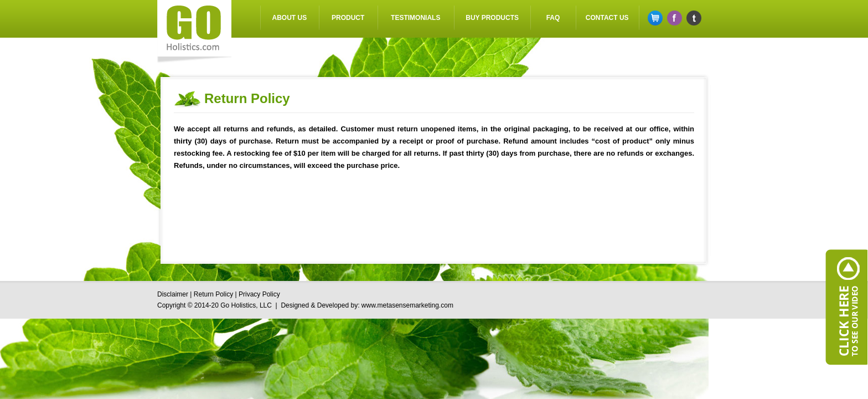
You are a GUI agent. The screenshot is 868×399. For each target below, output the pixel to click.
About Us (290, 18)
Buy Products (492, 18)
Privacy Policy (259, 294)
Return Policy (213, 294)
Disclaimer (173, 294)
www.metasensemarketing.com (407, 305)
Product (348, 18)
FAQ (553, 18)
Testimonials (415, 18)
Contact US (607, 18)
